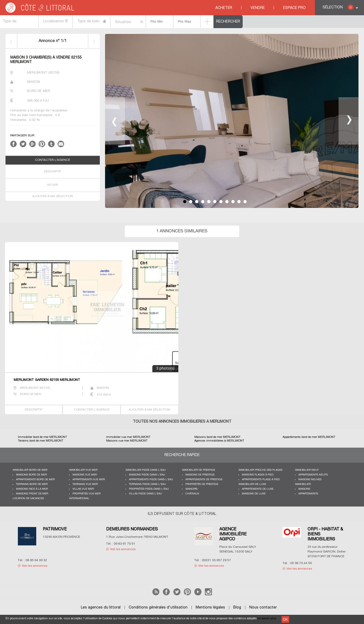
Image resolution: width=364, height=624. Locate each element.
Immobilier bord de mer (30, 470)
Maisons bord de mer (31, 475)
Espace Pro (294, 8)
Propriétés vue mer (87, 494)
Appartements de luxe (258, 489)
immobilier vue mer (83, 470)
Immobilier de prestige (199, 470)
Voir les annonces (35, 566)
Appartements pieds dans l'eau (151, 480)
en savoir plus (267, 618)
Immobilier (303, 484)
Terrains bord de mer (32, 484)
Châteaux (192, 494)
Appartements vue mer (89, 480)
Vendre (258, 8)
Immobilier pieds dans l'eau (146, 470)
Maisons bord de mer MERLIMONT (217, 437)
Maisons (304, 489)
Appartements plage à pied (261, 480)
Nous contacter (263, 608)
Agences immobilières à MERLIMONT (219, 441)
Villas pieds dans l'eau (145, 494)
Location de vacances (28, 498)
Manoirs (191, 489)
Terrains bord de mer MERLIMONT (41, 441)
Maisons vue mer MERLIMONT (127, 441)
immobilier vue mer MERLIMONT (128, 437)
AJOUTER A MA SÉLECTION (53, 196)
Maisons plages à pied (258, 475)
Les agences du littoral (101, 608)
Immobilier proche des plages (260, 470)
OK (285, 619)
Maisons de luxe (254, 494)
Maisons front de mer (32, 494)
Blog (237, 608)
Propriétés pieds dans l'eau (149, 489)
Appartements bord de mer (35, 480)
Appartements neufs (313, 475)
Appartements (308, 494)
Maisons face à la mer (32, 489)
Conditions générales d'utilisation (158, 608)
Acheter (224, 8)
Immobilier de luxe (252, 484)
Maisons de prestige (200, 475)
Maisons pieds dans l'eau (147, 475)
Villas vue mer (83, 489)
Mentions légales (210, 608)
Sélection (338, 7)
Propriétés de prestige (202, 484)
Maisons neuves (310, 480)
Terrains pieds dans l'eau (147, 484)
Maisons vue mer (85, 475)
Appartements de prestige (204, 480)
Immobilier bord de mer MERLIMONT (42, 437)
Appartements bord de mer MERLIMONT (309, 437)
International (79, 498)
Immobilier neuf (307, 470)
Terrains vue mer (85, 484)
